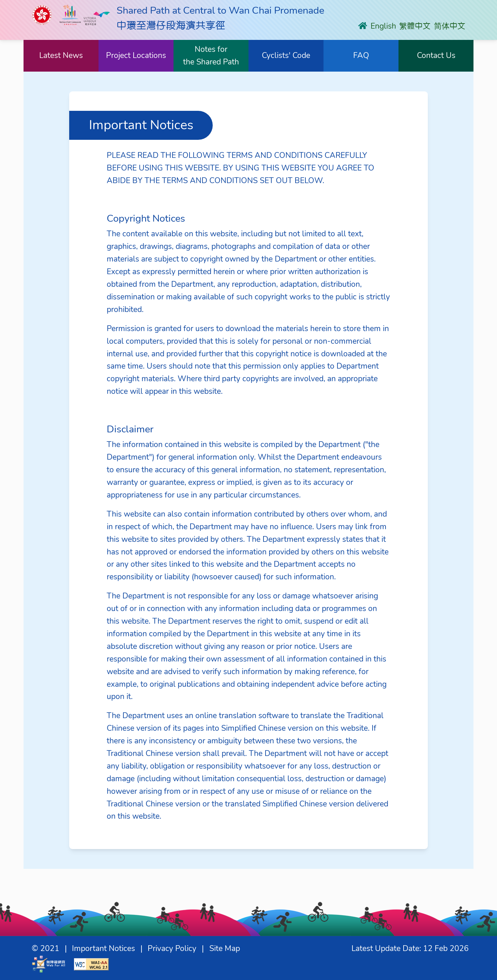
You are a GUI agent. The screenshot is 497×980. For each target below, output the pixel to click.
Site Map (225, 948)
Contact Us (436, 55)
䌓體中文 (415, 26)
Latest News (61, 55)
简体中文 (450, 26)
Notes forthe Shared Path (211, 56)
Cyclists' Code (286, 55)
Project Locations (136, 55)
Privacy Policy (172, 948)
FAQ (361, 55)
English (383, 26)
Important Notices (103, 948)
